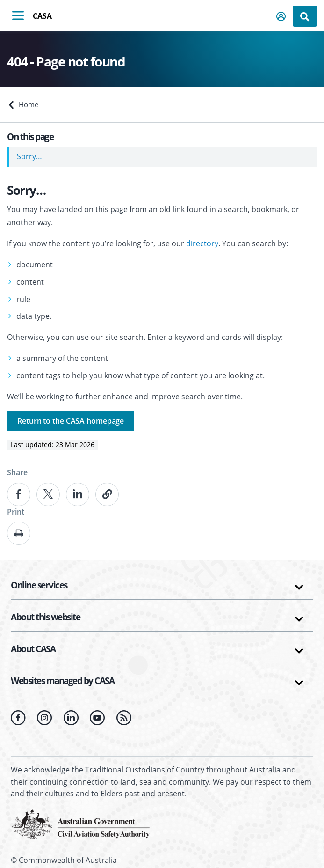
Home (29, 104)
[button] (281, 16)
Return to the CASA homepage (71, 421)
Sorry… (29, 156)
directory (202, 243)
